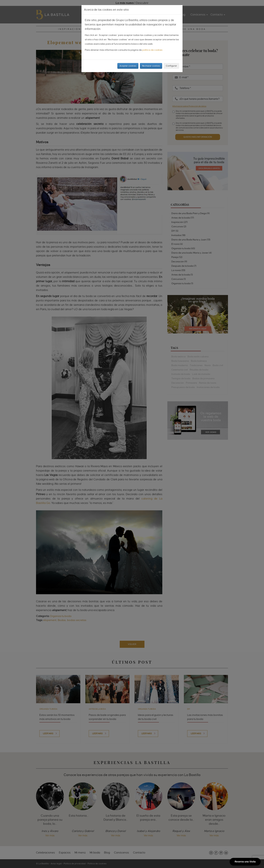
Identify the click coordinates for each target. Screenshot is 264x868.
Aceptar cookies (128, 66)
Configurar (171, 66)
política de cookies (152, 50)
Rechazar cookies (151, 66)
